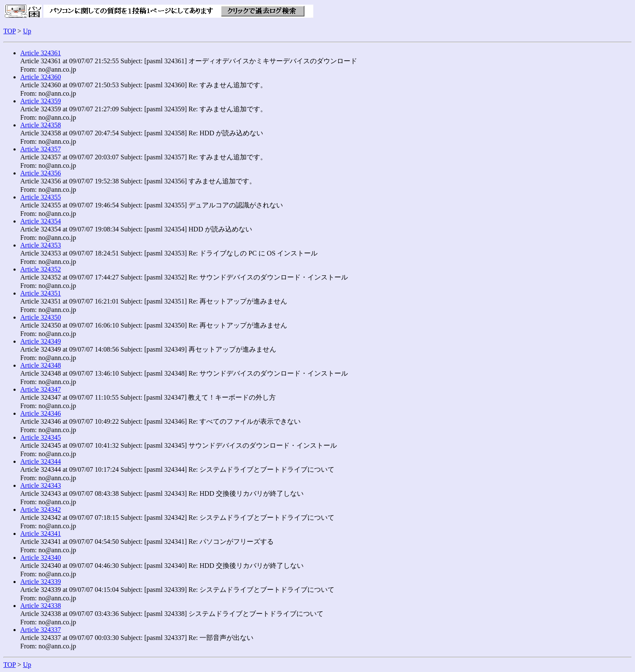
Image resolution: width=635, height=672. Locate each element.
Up (27, 31)
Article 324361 (40, 53)
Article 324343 (40, 485)
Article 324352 (40, 269)
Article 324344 (40, 461)
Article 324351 (40, 293)
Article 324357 (40, 149)
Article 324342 (40, 509)
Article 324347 (40, 389)
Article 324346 (40, 413)
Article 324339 (40, 582)
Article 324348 (40, 365)
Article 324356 (40, 173)
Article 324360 (40, 77)
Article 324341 (40, 534)
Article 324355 (40, 197)
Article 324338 (40, 606)
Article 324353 (40, 245)
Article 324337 (40, 630)
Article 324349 (40, 341)
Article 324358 (40, 125)
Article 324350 (40, 317)
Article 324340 (40, 558)
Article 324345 (40, 437)
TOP (9, 31)
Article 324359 (40, 101)
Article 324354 (40, 221)
